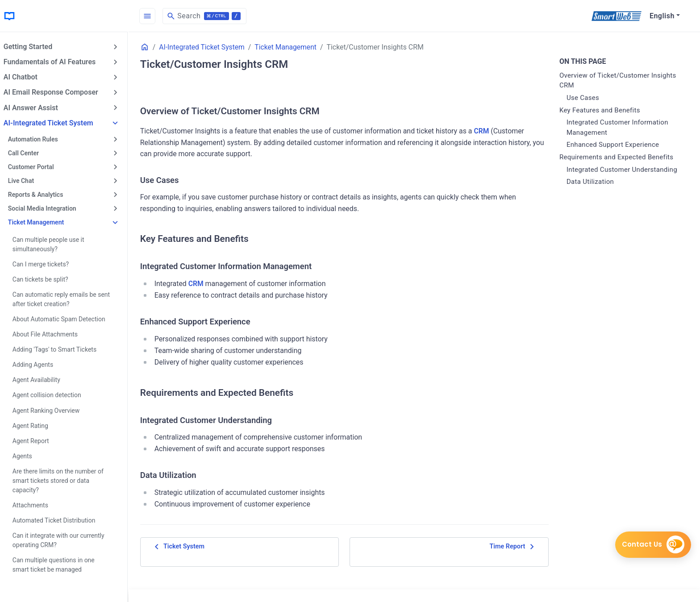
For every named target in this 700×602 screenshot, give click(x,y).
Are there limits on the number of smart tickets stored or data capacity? (63, 479)
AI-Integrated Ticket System (54, 122)
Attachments (36, 504)
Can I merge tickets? (46, 263)
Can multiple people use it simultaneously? (54, 243)
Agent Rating (36, 424)
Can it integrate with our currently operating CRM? (64, 539)
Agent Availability (42, 379)
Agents (28, 455)
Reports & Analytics (41, 194)
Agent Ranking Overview (52, 409)
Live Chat (26, 180)
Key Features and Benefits (601, 110)
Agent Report (36, 440)
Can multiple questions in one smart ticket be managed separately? (59, 568)
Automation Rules (38, 139)
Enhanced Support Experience (614, 145)
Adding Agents (38, 364)
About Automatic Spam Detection (64, 318)
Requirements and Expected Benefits (618, 157)
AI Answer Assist (36, 107)
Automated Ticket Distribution (59, 519)
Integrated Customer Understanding (623, 170)
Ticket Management (41, 222)
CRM (489, 131)
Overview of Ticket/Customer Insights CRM (619, 81)
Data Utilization (592, 182)
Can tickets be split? (46, 278)
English (662, 16)
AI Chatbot (26, 77)
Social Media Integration (48, 208)
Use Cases (584, 98)
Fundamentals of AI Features (55, 62)
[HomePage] (67, 16)
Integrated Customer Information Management (619, 127)
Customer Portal (36, 166)
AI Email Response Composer (56, 92)
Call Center (29, 153)
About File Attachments (50, 333)
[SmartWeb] (616, 16)
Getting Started (33, 47)
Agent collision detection (52, 394)
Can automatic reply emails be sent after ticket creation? (67, 298)
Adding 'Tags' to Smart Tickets (60, 349)
